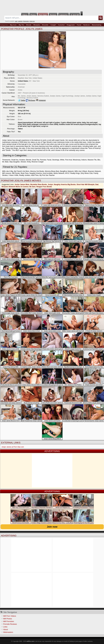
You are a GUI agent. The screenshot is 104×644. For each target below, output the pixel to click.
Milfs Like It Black (81, 171)
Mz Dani (32, 187)
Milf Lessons (7, 173)
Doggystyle (71, 25)
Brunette (45, 25)
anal (16, 21)
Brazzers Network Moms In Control (15, 187)
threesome (26, 21)
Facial (79, 25)
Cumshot (61, 25)
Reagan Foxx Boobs (44, 187)
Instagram (42, 100)
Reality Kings (75, 173)
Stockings (56, 160)
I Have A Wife (13, 175)
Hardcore (86, 25)
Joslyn (50, 185)
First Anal (68, 160)
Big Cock (13, 25)
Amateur (22, 160)
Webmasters (8, 632)
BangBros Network (67, 171)
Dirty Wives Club (87, 173)
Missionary (77, 160)
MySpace (32, 100)
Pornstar (43, 160)
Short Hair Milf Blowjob (85, 185)
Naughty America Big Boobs (65, 185)
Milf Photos (8, 619)
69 (3, 162)
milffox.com (30, 641)
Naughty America (36, 173)
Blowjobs (37, 25)
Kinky (29, 162)
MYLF (67, 173)
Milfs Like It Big (8, 171)
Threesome (6, 160)
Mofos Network (59, 173)
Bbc (99, 160)
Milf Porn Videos (10, 616)
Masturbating (97, 25)
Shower (23, 162)
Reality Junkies (25, 175)
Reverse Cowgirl (38, 162)
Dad (97, 185)
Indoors (84, 160)
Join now (52, 527)
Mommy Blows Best (52, 171)
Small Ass (15, 160)
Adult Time (35, 175)
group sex (32, 21)
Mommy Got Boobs (37, 171)
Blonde (29, 25)
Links (5, 627)
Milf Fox (52, 6)
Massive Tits (92, 160)
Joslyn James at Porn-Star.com (13, 447)
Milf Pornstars (9, 621)
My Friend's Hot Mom (22, 171)
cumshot (20, 21)
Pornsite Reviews (10, 624)
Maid (7, 162)
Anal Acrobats (48, 173)
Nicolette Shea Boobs (39, 185)
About (6, 629)
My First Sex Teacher (47, 175)
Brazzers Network (94, 171)
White (62, 160)
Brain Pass (25, 173)
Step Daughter (15, 162)
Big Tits (21, 25)
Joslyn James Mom (22, 185)
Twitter (23, 100)
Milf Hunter (16, 173)
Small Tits (36, 160)
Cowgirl (53, 25)
